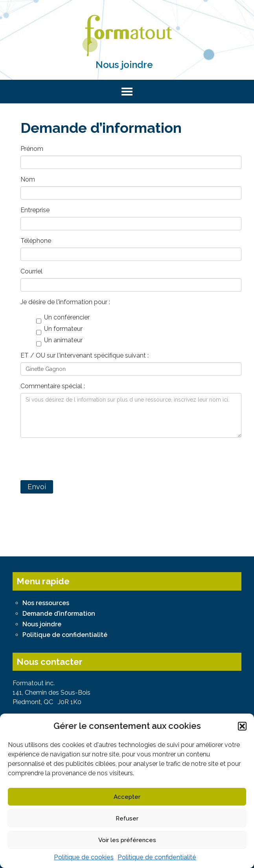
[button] (242, 726)
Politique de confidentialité (157, 857)
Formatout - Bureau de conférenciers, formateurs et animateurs (127, 36)
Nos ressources (46, 603)
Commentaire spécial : (53, 386)
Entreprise (35, 210)
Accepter (127, 797)
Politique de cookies (84, 857)
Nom (28, 179)
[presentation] (80, 459)
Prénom (32, 149)
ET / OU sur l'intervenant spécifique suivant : (85, 355)
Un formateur (59, 329)
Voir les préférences (127, 840)
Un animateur (59, 341)
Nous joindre (124, 65)
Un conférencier (63, 318)
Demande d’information (59, 614)
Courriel (31, 271)
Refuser (127, 818)
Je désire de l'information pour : (65, 302)
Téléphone (36, 241)
